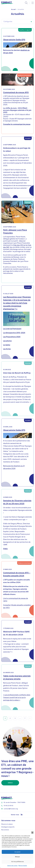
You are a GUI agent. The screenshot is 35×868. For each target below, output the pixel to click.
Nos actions (5, 830)
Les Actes (7, 349)
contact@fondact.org (10, 809)
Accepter (17, 852)
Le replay (7, 345)
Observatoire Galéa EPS (14, 40)
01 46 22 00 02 (7, 806)
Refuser (17, 857)
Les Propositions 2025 (12, 337)
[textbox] (17, 22)
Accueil (13, 9)
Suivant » (30, 718)
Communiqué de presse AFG (16, 92)
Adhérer (10, 783)
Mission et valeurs (7, 824)
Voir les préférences (17, 862)
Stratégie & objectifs (8, 827)
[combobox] (17, 21)
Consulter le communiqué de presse (17, 124)
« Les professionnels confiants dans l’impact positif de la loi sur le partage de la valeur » (17, 697)
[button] (32, 832)
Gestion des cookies (12, 866)
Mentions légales (23, 866)
